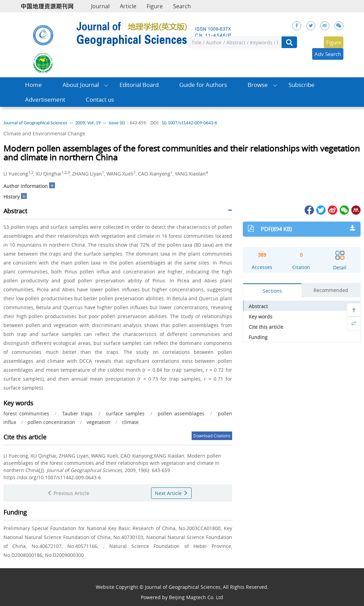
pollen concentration (51, 422)
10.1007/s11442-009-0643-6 (189, 123)
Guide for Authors (203, 85)
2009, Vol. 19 (88, 123)
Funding (258, 337)
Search (182, 6)
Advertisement (45, 99)
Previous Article (68, 493)
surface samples (125, 413)
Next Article (171, 493)
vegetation (99, 422)
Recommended (331, 290)
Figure (155, 6)
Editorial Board (139, 85)
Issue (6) (117, 123)
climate (130, 422)
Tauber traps (77, 413)
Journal (100, 6)
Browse (258, 85)
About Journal (81, 85)
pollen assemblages (181, 413)
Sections (272, 291)
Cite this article (266, 327)
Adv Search (328, 54)
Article (128, 6)
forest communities (26, 413)
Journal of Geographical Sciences (35, 123)
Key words (260, 317)
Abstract (258, 306)
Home (33, 85)
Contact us (100, 99)
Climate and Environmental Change (44, 133)
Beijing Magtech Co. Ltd (196, 597)
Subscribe (302, 85)
